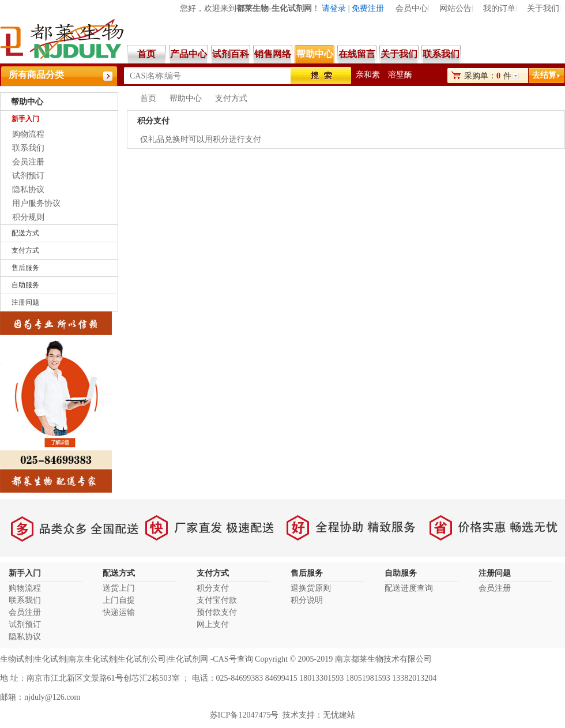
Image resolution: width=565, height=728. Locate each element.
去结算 (544, 75)
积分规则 (28, 217)
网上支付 (213, 624)
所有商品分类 (36, 75)
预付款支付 (217, 612)
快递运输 (119, 612)
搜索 (321, 76)
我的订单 (499, 8)
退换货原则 (311, 588)
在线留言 (357, 54)
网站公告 (455, 8)
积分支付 (213, 588)
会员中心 (412, 8)
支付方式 (231, 98)
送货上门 (119, 588)
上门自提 (119, 600)
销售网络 (273, 54)
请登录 (334, 8)
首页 (146, 54)
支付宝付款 (217, 600)
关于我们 (543, 8)
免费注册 (368, 8)
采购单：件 (488, 76)
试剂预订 (28, 176)
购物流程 (28, 134)
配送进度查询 (409, 588)
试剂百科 (231, 54)
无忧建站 (339, 715)
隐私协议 (28, 189)
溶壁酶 (400, 75)
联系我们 (442, 54)
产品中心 (189, 54)
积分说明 (307, 600)
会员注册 (28, 162)
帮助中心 (315, 54)
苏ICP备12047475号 (244, 715)
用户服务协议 (36, 203)
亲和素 (368, 75)
